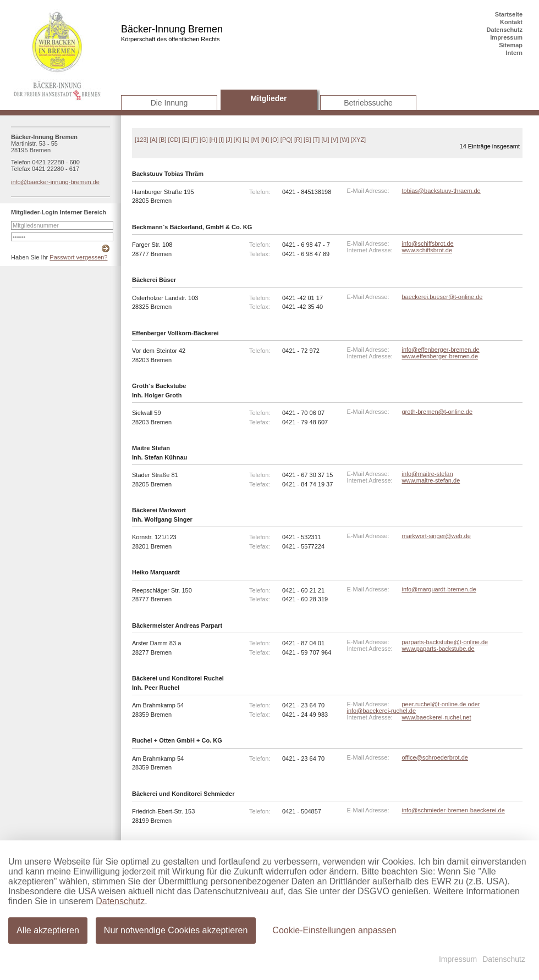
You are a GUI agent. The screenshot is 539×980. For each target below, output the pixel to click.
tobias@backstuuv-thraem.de (441, 191)
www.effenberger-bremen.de (440, 356)
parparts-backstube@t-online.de (445, 642)
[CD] (174, 140)
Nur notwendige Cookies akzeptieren (175, 930)
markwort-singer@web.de (437, 536)
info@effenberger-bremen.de (441, 350)
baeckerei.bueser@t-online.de (442, 297)
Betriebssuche (368, 103)
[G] (204, 140)
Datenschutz (505, 30)
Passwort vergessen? (78, 257)
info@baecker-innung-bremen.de (55, 182)
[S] (307, 140)
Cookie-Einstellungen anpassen (333, 930)
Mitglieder (268, 98)
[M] (255, 140)
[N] (265, 140)
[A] (154, 140)
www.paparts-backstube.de (438, 649)
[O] (275, 140)
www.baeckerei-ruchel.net (437, 717)
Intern (514, 53)
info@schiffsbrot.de (428, 243)
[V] (335, 140)
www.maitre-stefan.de (431, 480)
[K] (237, 140)
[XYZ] (359, 140)
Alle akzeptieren (48, 930)
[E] (186, 140)
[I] (221, 140)
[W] (345, 140)
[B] (163, 140)
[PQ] (287, 140)
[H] (213, 140)
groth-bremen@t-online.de (438, 412)
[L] (246, 140)
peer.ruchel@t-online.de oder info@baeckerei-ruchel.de (414, 707)
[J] (229, 140)
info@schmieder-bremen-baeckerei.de (453, 810)
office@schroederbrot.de (435, 757)
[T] (317, 140)
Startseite (509, 14)
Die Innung (169, 103)
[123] (141, 140)
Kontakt (511, 22)
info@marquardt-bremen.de (439, 589)
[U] (325, 140)
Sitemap (511, 45)
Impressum (506, 37)
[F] (194, 140)
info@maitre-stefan (428, 474)
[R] (298, 140)
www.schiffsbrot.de (427, 250)
